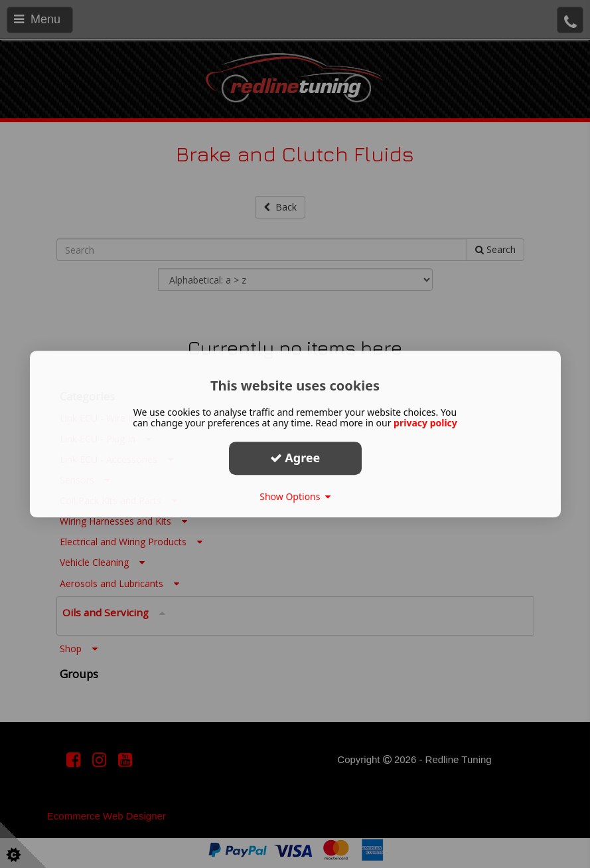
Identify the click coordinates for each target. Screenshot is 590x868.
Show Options (295, 496)
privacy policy (425, 423)
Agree (295, 458)
